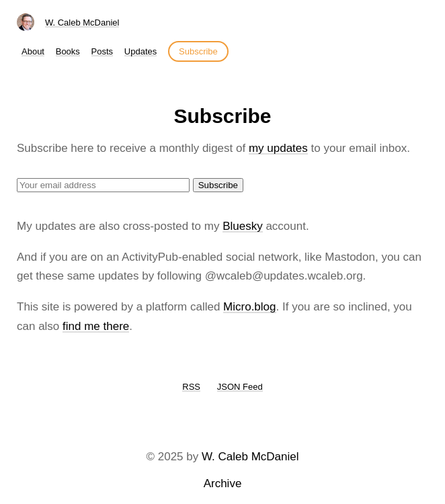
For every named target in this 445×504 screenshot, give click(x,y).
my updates (278, 148)
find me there (96, 326)
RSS (191, 387)
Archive (223, 484)
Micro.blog (249, 307)
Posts (103, 51)
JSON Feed (240, 387)
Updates (140, 51)
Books (68, 51)
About (33, 51)
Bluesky (243, 226)
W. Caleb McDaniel (82, 23)
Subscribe (198, 51)
